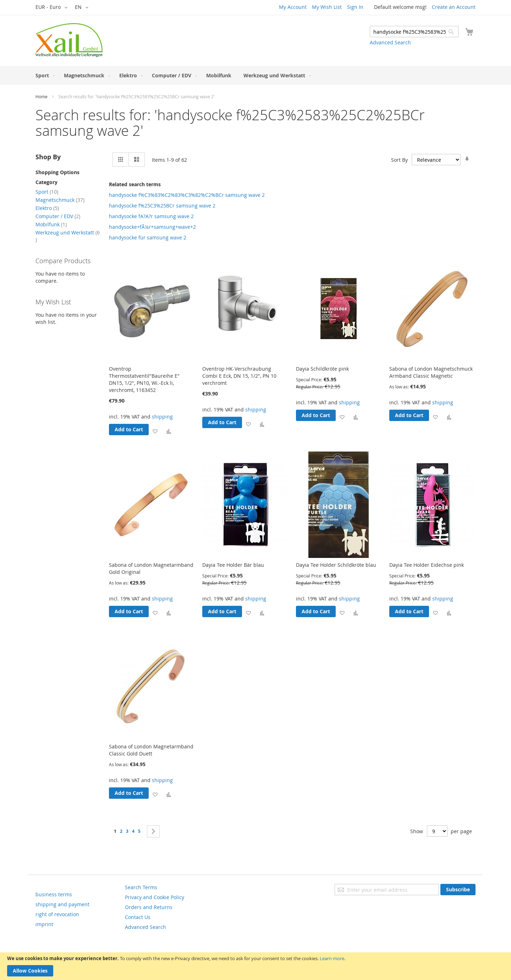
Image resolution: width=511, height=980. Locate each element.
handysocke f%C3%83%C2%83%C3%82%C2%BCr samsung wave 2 (187, 195)
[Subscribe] (458, 890)
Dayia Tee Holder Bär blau (233, 565)
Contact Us (138, 917)
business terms (54, 894)
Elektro (47, 208)
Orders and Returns (149, 907)
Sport (47, 192)
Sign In (355, 7)
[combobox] (414, 32)
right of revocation (57, 914)
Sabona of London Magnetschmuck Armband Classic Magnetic (431, 372)
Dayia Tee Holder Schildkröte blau (336, 565)
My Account (293, 7)
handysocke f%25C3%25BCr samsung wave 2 (162, 206)
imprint (44, 924)
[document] (255, 966)
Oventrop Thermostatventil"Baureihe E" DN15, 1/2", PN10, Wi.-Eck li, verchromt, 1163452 (144, 379)
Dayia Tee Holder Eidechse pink (427, 565)
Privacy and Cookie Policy (155, 897)
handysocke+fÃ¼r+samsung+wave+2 (152, 227)
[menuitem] (44, 75)
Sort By (399, 160)
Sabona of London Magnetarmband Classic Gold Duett (151, 750)
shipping (162, 417)
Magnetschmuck (60, 200)
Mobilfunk (51, 224)
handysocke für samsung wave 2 (148, 237)
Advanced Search (390, 42)
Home (42, 96)
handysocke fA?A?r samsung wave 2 (151, 216)
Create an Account (454, 7)
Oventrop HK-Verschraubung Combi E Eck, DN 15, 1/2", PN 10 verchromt (239, 376)
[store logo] (69, 40)
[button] (53, 7)
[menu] (255, 75)
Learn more (332, 958)
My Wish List (327, 7)
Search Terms (141, 887)
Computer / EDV (58, 216)
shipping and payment (62, 904)
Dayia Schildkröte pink (322, 369)
